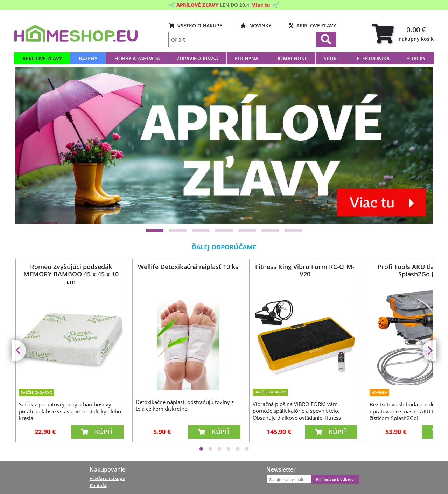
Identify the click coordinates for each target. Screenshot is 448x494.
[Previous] (19, 350)
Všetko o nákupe (107, 478)
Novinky (256, 25)
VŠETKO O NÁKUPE (195, 25)
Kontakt (98, 485)
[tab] (403, 33)
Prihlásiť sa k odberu (335, 479)
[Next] (429, 350)
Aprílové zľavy (313, 25)
